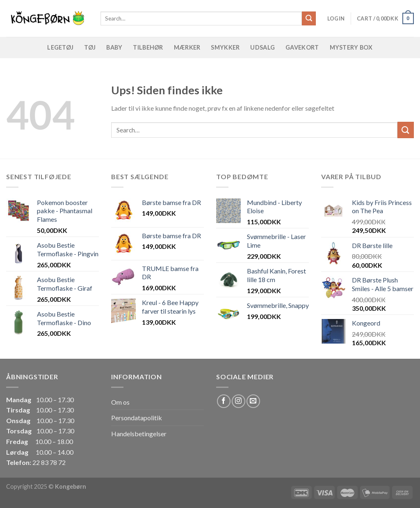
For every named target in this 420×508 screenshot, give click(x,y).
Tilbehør (148, 47)
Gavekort (302, 47)
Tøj (90, 47)
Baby (114, 47)
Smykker (225, 47)
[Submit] (309, 18)
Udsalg (262, 47)
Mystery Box (351, 47)
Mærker (187, 47)
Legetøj (60, 47)
